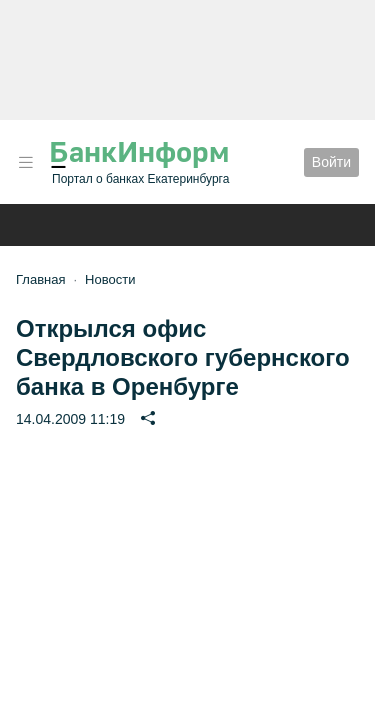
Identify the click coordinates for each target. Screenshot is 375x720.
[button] (26, 162)
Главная (40, 279)
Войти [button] (331, 162)
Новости (110, 279)
